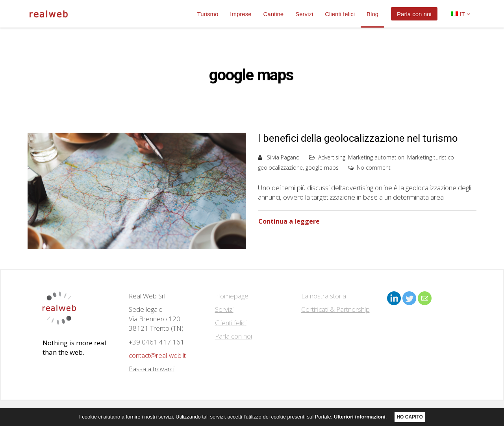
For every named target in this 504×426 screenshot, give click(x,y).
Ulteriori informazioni (360, 417)
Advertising (332, 157)
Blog (372, 14)
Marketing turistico (431, 157)
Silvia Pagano (283, 157)
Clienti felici (340, 14)
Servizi (304, 14)
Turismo (208, 14)
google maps (322, 168)
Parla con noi (414, 14)
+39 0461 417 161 (157, 342)
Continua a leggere (289, 221)
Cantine (273, 14)
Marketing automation (376, 157)
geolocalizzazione (280, 168)
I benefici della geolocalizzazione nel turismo (358, 138)
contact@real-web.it (157, 355)
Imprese (241, 14)
